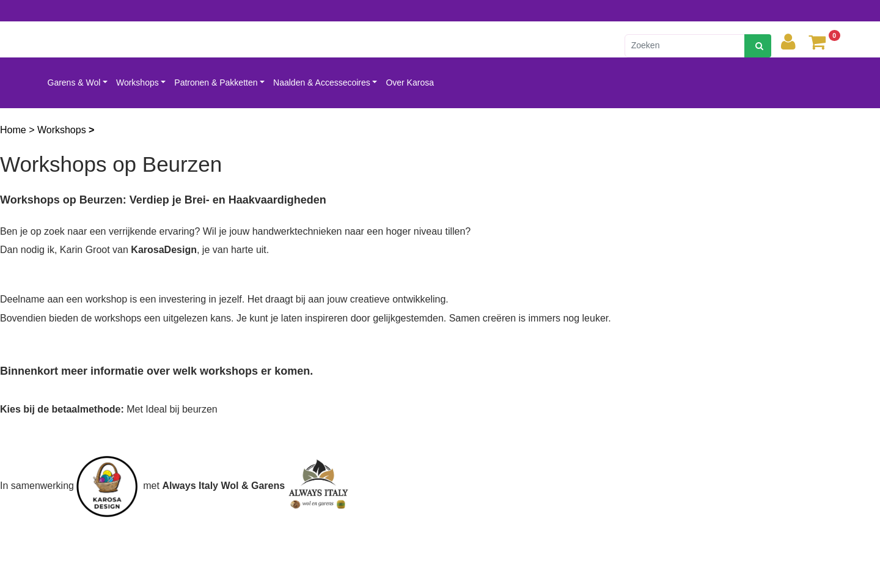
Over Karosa (410, 83)
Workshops (137, 83)
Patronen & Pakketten (216, 83)
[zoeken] (758, 46)
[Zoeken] (685, 46)
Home (14, 130)
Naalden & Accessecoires (322, 83)
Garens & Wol (74, 83)
